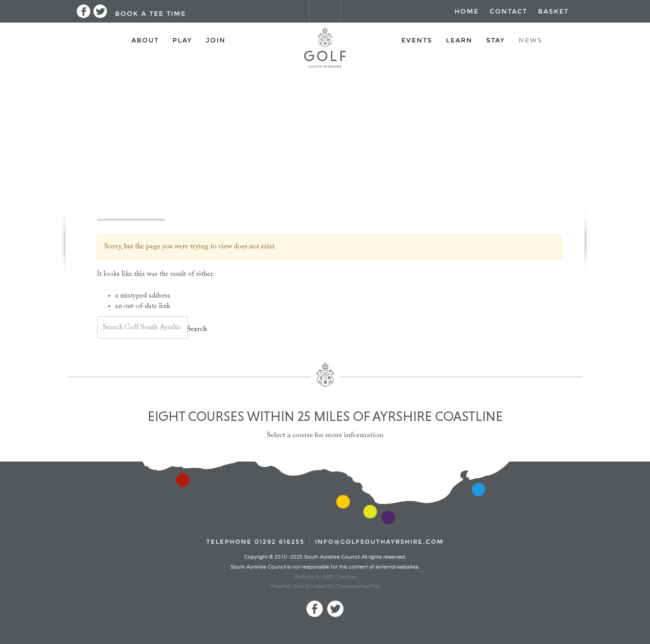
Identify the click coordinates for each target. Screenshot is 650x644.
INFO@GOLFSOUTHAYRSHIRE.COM (379, 541)
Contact (508, 11)
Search (197, 329)
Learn (459, 40)
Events (417, 40)
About (145, 40)
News (531, 40)
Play (182, 40)
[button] (149, 11)
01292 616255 (280, 541)
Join (216, 40)
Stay (496, 40)
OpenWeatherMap (358, 586)
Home (467, 11)
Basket (553, 11)
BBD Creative (339, 577)
